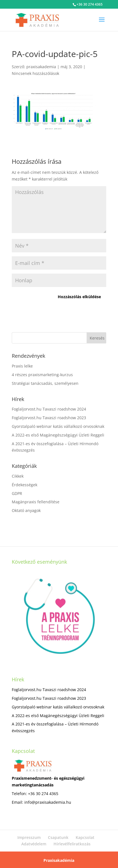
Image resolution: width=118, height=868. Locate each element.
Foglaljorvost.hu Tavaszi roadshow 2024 (49, 409)
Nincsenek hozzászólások (35, 73)
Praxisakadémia (59, 860)
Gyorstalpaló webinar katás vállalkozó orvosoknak (58, 426)
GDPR (17, 493)
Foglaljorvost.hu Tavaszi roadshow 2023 (49, 418)
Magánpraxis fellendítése (36, 502)
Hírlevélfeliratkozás (72, 844)
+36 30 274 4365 (90, 4)
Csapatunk (58, 837)
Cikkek (18, 476)
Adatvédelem (34, 844)
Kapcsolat (85, 837)
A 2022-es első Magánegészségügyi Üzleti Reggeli (58, 435)
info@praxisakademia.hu (48, 802)
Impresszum (29, 837)
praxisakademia (41, 67)
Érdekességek (25, 485)
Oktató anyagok (26, 510)
